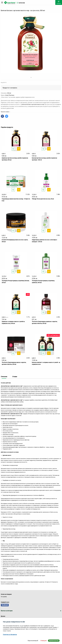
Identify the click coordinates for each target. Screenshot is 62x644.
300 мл (9, 93)
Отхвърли (44, 641)
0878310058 (22, 3)
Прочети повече (6, 112)
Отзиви (15, 377)
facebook (5, 605)
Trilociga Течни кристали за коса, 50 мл (43, 199)
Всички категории (7, 611)
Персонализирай (33, 641)
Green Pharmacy (10, 95)
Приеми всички (54, 641)
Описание (4, 377)
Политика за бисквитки (10, 634)
